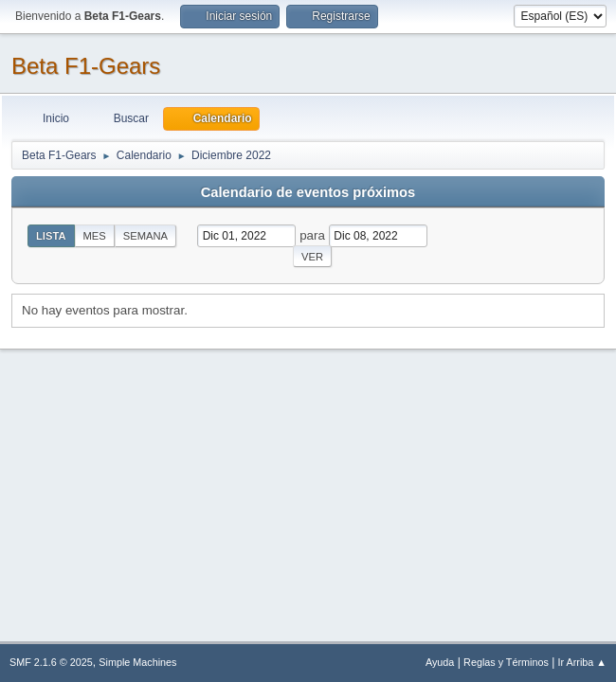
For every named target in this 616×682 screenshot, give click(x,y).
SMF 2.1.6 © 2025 (51, 662)
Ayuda (440, 662)
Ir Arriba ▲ (582, 662)
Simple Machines (137, 662)
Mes (95, 236)
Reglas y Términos (506, 662)
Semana (145, 236)
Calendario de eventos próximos (308, 192)
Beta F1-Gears (86, 66)
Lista (51, 236)
